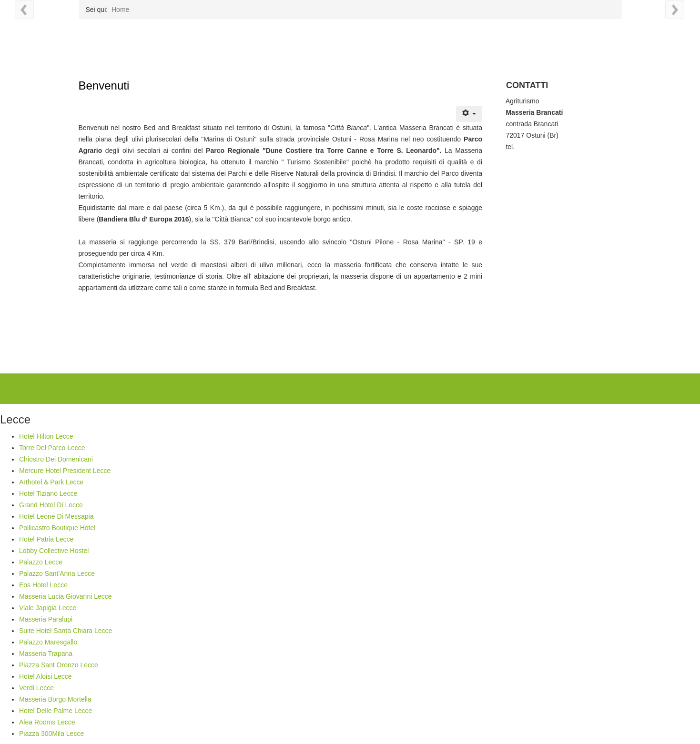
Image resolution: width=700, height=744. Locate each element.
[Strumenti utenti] (469, 114)
